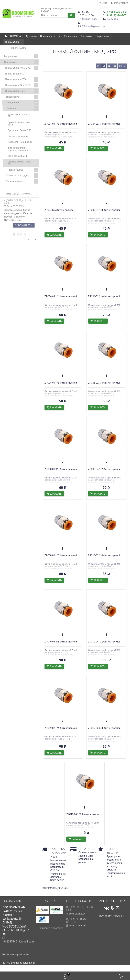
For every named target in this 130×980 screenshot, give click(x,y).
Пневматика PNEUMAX (22, 68)
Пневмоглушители (18, 136)
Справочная (70, 36)
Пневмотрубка (22, 170)
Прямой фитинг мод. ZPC (19, 163)
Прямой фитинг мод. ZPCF (19, 123)
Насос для (66, 9)
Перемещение (22, 181)
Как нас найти (89, 19)
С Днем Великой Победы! (76, 927)
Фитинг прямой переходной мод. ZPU (20, 149)
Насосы (56, 9)
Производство (50, 36)
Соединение (22, 103)
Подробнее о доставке (50, 934)
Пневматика (13, 42)
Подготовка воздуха (22, 176)
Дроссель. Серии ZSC (20, 130)
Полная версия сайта (16, 960)
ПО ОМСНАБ (14, 36)
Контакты (112, 19)
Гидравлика (103, 36)
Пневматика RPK (14, 74)
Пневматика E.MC (22, 91)
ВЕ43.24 (45, 11)
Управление (22, 97)
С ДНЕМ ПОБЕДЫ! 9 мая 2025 (18, 202)
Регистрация (120, 3)
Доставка (31, 36)
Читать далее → (24, 225)
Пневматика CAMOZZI (22, 85)
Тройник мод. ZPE (18, 156)
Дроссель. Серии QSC (20, 142)
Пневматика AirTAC (22, 79)
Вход (103, 3)
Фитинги (22, 108)
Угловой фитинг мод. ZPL (19, 115)
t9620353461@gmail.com (92, 26)
